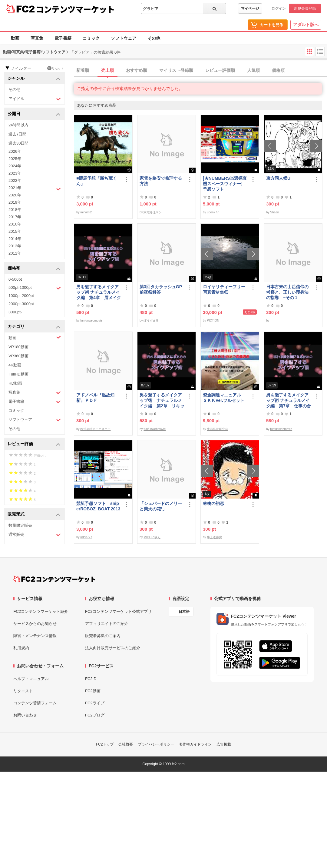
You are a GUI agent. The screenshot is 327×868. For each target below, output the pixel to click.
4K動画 (15, 365)
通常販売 (35, 535)
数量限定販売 (20, 525)
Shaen (274, 212)
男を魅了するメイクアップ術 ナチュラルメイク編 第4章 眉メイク (99, 292)
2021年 (35, 189)
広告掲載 (224, 744)
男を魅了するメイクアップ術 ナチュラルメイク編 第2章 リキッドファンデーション (162, 401)
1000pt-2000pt (21, 296)
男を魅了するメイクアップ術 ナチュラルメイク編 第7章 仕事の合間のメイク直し (289, 401)
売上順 (107, 70)
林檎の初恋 (213, 503)
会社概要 (126, 744)
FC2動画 (93, 691)
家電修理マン (153, 212)
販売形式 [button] (34, 514)
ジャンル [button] (34, 79)
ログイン (279, 8)
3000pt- (15, 312)
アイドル (35, 99)
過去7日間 (17, 134)
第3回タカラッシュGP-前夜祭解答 (162, 289)
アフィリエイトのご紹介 (107, 624)
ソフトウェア (124, 38)
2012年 (15, 253)
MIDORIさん (152, 537)
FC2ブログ (95, 715)
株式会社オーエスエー (95, 429)
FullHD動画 (18, 374)
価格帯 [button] (34, 269)
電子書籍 (63, 38)
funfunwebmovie (91, 320)
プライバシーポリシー (156, 744)
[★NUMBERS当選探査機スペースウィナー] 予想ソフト (225, 184)
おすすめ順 (137, 70)
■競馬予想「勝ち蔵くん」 (97, 181)
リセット (56, 68)
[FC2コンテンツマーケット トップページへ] (54, 579)
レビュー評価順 (220, 70)
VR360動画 (18, 356)
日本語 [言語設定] (184, 612)
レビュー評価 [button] (34, 444)
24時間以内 (18, 125)
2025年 (15, 159)
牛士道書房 (214, 537)
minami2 (86, 212)
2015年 (15, 231)
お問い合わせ (25, 715)
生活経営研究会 (217, 429)
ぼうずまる (151, 320)
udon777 (213, 212)
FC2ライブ (95, 703)
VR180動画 (18, 347)
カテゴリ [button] (34, 327)
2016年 (15, 224)
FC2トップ (105, 744)
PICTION (213, 320)
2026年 (15, 151)
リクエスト (23, 691)
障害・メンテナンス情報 (35, 636)
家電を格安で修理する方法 (161, 181)
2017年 (15, 217)
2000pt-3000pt (21, 304)
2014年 (15, 239)
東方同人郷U (278, 178)
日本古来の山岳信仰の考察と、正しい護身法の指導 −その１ (287, 292)
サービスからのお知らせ (35, 624)
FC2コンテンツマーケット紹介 (41, 611)
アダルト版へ (306, 25)
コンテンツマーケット (75, 9)
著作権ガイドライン (195, 744)
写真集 (37, 38)
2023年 (15, 173)
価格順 (278, 70)
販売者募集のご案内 (103, 636)
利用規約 (21, 648)
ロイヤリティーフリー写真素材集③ (224, 289)
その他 (154, 38)
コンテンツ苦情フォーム (35, 703)
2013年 (15, 246)
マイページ (250, 8)
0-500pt (15, 279)
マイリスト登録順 (176, 70)
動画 (15, 38)
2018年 (15, 210)
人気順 (253, 70)
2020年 (15, 195)
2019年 (15, 202)
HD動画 (15, 383)
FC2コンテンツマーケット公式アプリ (118, 611)
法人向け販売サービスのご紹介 (113, 648)
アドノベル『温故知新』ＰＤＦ (95, 398)
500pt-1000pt (35, 288)
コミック (91, 38)
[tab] (200, 71)
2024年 (15, 166)
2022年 (15, 180)
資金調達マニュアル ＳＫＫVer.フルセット (224, 398)
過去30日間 (18, 143)
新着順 (83, 70)
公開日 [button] (34, 114)
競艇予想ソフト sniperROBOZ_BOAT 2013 (98, 506)
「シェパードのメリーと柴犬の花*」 (161, 506)
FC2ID (91, 679)
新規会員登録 (305, 8)
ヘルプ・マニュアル (31, 679)
